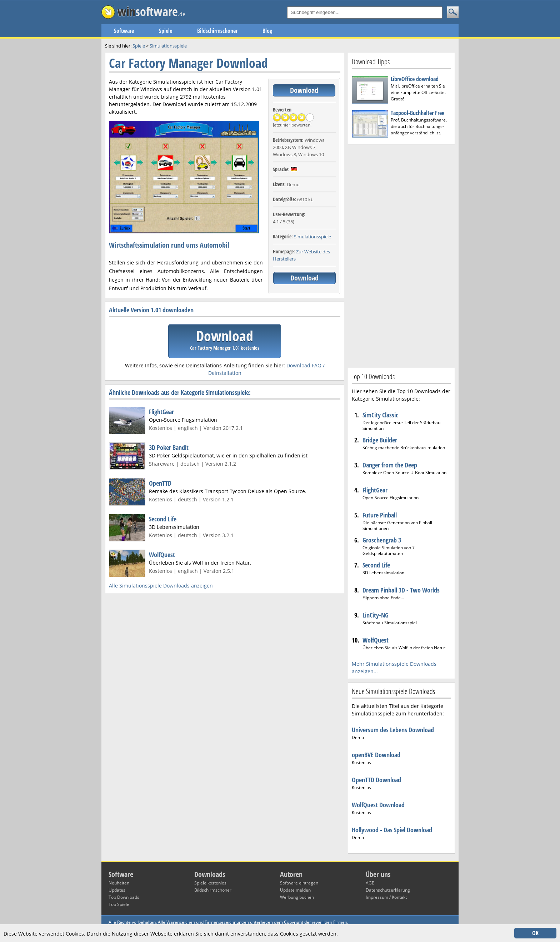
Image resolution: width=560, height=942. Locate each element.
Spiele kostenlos (210, 883)
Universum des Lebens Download (393, 730)
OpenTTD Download (376, 780)
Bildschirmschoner (217, 31)
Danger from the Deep (390, 465)
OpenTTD (160, 483)
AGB (370, 883)
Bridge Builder (380, 440)
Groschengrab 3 (382, 540)
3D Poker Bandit (169, 447)
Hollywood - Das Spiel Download (392, 830)
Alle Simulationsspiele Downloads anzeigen (161, 586)
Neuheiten (119, 883)
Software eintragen (299, 883)
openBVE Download (376, 755)
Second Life (163, 519)
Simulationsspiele (312, 237)
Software (124, 31)
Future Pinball (380, 515)
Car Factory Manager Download (188, 63)
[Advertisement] (401, 255)
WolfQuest (162, 555)
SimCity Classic (380, 415)
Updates (117, 890)
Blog (267, 31)
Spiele (166, 31)
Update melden (295, 890)
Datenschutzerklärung (388, 890)
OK (535, 933)
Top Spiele (119, 904)
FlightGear (161, 412)
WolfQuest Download (378, 805)
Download (304, 90)
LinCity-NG (376, 615)
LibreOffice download (415, 79)
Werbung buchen (297, 897)
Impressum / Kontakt (386, 897)
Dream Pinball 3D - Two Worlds (401, 590)
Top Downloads (124, 897)
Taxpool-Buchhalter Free (417, 113)
